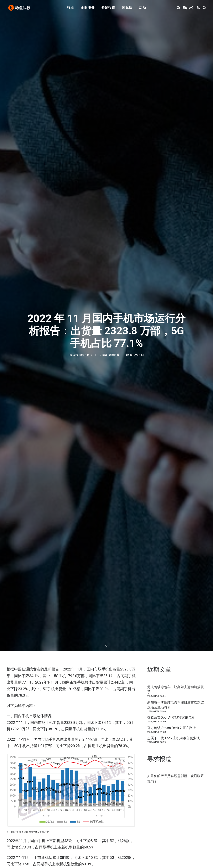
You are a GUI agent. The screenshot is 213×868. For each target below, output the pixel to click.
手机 (47, 766)
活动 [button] (142, 9)
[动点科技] (20, 9)
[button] (179, 9)
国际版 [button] (127, 9)
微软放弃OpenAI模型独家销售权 (171, 261)
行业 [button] (71, 9)
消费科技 (114, 126)
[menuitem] (71, 9)
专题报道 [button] (108, 9)
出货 (36, 766)
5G (10, 766)
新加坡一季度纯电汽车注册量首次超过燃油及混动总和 (176, 248)
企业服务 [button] (88, 9)
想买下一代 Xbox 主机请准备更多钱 (173, 281)
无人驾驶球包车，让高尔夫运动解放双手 (176, 233)
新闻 (105, 126)
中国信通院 (23, 766)
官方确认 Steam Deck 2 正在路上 (172, 271)
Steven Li (137, 126)
